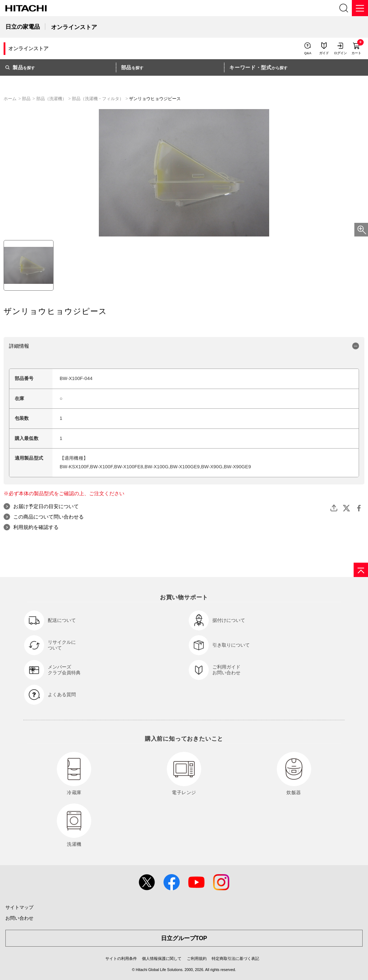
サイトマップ (19, 907)
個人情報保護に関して (162, 958)
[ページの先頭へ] (361, 570)
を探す (20, 67)
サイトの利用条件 (121, 958)
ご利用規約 (197, 958)
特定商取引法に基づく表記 (235, 958)
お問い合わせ (19, 918)
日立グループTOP (184, 938)
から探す (258, 67)
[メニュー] (360, 8)
